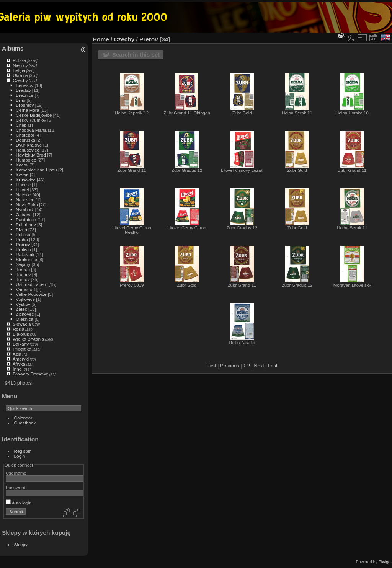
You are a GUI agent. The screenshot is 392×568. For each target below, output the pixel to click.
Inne (17, 369)
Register (23, 451)
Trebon (23, 269)
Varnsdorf (25, 289)
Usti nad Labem (31, 284)
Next (259, 366)
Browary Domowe (30, 374)
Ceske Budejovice (34, 115)
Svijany (23, 264)
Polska (19, 60)
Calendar (23, 418)
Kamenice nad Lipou (36, 170)
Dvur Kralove (29, 145)
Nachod (24, 195)
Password (16, 487)
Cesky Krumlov (31, 120)
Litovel (22, 190)
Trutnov (23, 274)
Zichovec (25, 314)
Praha (22, 239)
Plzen (21, 229)
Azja (17, 354)
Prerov (23, 244)
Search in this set (136, 55)
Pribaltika (22, 349)
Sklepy (21, 544)
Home (101, 39)
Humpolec (26, 160)
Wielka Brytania (28, 339)
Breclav (23, 90)
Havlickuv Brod (31, 155)
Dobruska (25, 140)
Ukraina (20, 75)
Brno (20, 100)
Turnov (23, 279)
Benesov (24, 85)
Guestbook (25, 423)
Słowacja (22, 324)
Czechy (20, 80)
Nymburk (25, 210)
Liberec (23, 185)
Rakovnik (25, 254)
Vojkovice (25, 299)
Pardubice (26, 220)
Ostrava (24, 215)
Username (16, 473)
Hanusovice (27, 150)
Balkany (21, 344)
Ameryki (21, 359)
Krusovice (26, 180)
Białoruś (21, 334)
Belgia (19, 70)
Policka (23, 234)
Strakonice (26, 259)
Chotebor (25, 135)
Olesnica (24, 319)
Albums (13, 48)
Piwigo (385, 562)
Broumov (25, 105)
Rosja (18, 329)
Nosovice (25, 200)
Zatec (21, 309)
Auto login (19, 503)
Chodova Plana (31, 130)
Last (273, 366)
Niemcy (20, 65)
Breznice (24, 95)
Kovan (22, 175)
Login (20, 456)
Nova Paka (27, 205)
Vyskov (23, 304)
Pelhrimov (26, 224)
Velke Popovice (31, 294)
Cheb (21, 125)
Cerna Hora (27, 110)
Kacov (22, 165)
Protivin (23, 249)
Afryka (19, 364)
